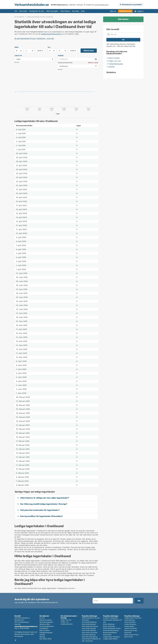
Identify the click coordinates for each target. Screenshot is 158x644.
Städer (61, 56)
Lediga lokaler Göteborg (111, 637)
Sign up (113, 11)
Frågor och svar (66, 620)
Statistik (42, 635)
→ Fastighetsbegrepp (115, 64)
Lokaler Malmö (129, 626)
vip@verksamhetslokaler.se (51, 34)
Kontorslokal (107, 635)
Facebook (16, 640)
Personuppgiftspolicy (47, 626)
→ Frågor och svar (114, 61)
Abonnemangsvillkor (46, 622)
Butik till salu (129, 637)
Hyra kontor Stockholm (90, 633)
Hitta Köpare (65, 11)
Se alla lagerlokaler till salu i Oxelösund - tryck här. (34, 38)
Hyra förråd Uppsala (89, 628)
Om (16, 11)
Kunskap (76, 11)
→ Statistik (110, 67)
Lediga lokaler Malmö (110, 639)
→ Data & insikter (113, 58)
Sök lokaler (123, 19)
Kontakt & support (46, 620)
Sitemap (42, 637)
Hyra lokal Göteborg (89, 635)
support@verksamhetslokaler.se (26, 626)
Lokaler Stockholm (131, 628)
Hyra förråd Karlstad (89, 624)
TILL (49, 47)
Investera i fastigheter (111, 618)
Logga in (140, 11)
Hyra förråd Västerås (89, 630)
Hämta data (89, 51)
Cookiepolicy (44, 628)
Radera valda (93, 63)
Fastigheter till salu (37, 11)
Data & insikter (44, 630)
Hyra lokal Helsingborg (90, 637)
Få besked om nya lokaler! (132, 5)
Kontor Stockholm (109, 626)
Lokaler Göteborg (130, 624)
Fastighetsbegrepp (46, 633)
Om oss (42, 618)
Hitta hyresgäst (52, 11)
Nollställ (17, 62)
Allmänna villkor (45, 624)
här (134, 46)
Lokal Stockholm (130, 622)
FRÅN (16, 47)
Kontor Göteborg (109, 624)
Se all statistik (19, 17)
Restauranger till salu (131, 635)
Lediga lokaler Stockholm (133, 618)
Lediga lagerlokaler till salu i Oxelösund (40, 17)
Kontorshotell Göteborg (111, 630)
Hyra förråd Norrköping (90, 626)
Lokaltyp (18, 56)
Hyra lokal (23, 11)
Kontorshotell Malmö (110, 633)
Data (83, 11)
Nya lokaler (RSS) (45, 639)
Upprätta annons (125, 11)
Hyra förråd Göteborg (89, 622)
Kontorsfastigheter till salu (112, 628)
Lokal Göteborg (130, 620)
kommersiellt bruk (101, 5)
